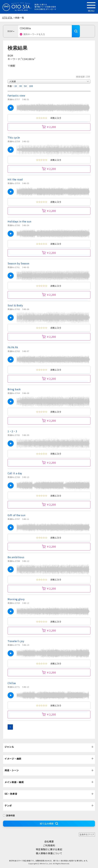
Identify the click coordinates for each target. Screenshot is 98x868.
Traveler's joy (16, 641)
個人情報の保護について (49, 853)
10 (16, 86)
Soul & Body (15, 305)
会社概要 (49, 841)
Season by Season (18, 263)
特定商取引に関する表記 (49, 849)
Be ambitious (16, 557)
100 (31, 86)
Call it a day (15, 473)
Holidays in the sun (19, 221)
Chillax (12, 683)
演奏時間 (9, 815)
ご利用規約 (49, 845)
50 (25, 86)
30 (20, 86)
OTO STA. (7, 18)
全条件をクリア (87, 834)
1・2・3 (12, 431)
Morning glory (16, 599)
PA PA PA (13, 347)
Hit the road (15, 179)
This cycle (14, 137)
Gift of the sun (17, 515)
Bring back (14, 389)
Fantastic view (16, 95)
